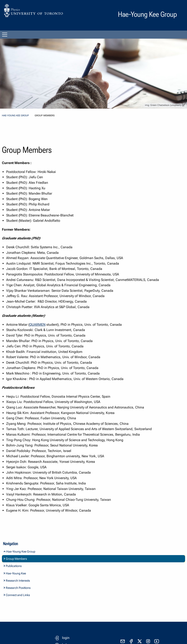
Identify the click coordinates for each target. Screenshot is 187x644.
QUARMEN (37, 325)
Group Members (15, 559)
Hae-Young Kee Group (15, 116)
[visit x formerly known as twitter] (140, 641)
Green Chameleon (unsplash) (168, 105)
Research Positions (17, 588)
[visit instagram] (148, 641)
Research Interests (17, 581)
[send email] (123, 641)
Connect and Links (17, 595)
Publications (13, 566)
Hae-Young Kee (15, 573)
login (66, 638)
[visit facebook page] (131, 641)
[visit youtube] (157, 641)
